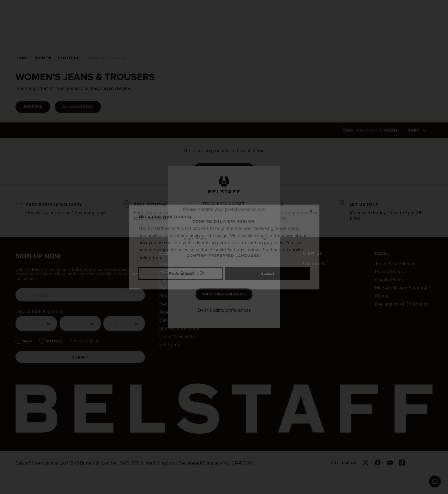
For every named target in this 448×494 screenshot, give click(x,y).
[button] (224, 239)
